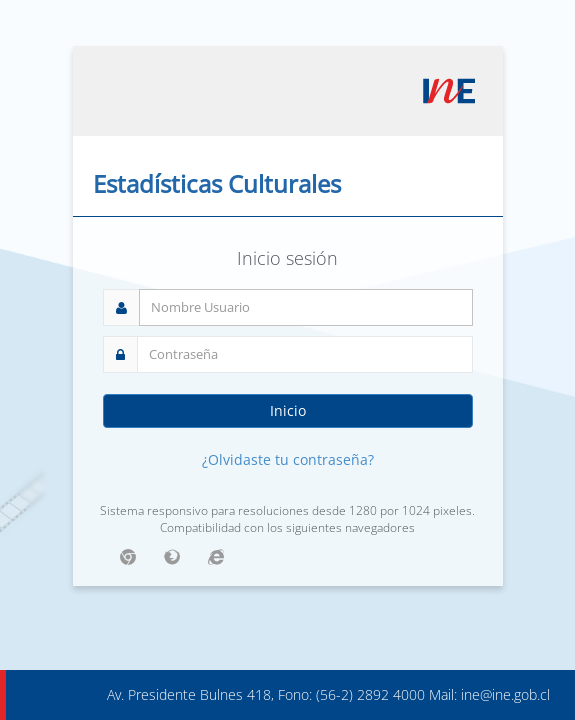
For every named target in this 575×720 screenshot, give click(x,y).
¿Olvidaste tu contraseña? (288, 459)
